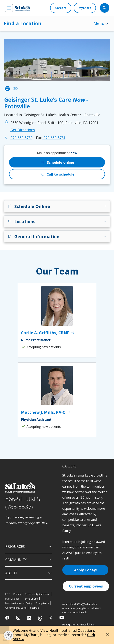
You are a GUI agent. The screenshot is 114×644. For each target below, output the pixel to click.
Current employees (86, 586)
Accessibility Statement (37, 594)
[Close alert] (108, 635)
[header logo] (22, 8)
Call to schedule (57, 174)
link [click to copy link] (15, 88)
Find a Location (23, 23)
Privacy (17, 594)
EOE (7, 594)
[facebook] (8, 618)
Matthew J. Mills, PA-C (46, 412)
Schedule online (57, 162)
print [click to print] (7, 88)
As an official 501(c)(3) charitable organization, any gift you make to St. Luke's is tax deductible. (82, 608)
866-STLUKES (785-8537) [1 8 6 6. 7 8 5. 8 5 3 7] (23, 503)
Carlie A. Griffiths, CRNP (48, 333)
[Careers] (61, 8)
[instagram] (19, 618)
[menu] (9, 8)
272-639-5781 (51, 138)
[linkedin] (29, 618)
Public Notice (12, 599)
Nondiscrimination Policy (19, 603)
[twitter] (51, 618)
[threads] (40, 618)
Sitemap (35, 608)
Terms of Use (30, 599)
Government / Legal (16, 608)
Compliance (42, 603)
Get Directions (23, 130)
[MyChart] (85, 8)
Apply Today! (85, 570)
